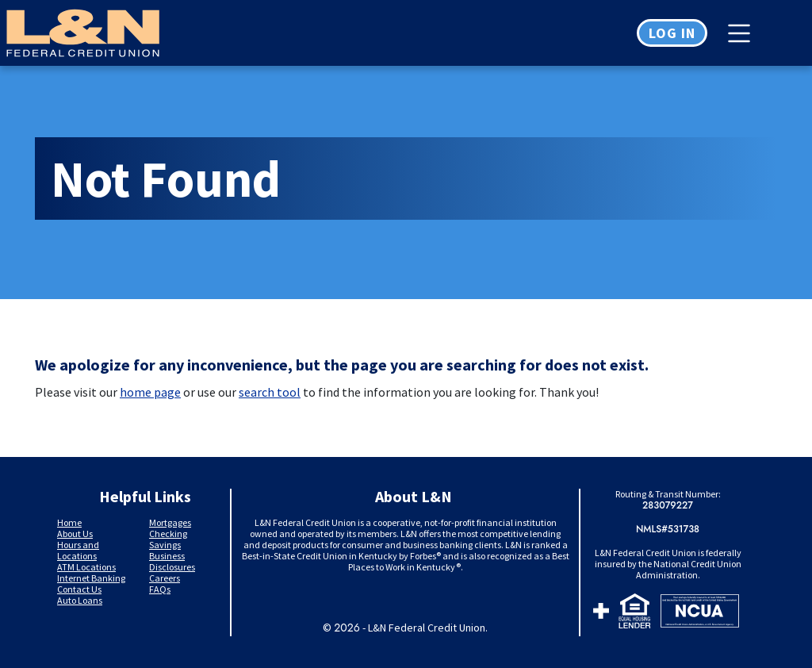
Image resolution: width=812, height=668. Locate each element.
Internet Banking (91, 578)
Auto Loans (80, 600)
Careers (165, 578)
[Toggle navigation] (743, 33)
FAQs (160, 589)
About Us (75, 534)
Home (69, 522)
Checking (168, 534)
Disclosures (172, 567)
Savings (165, 545)
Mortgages (170, 522)
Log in (672, 33)
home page (150, 392)
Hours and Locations (78, 550)
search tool (270, 392)
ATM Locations (86, 567)
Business (167, 556)
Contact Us (79, 589)
